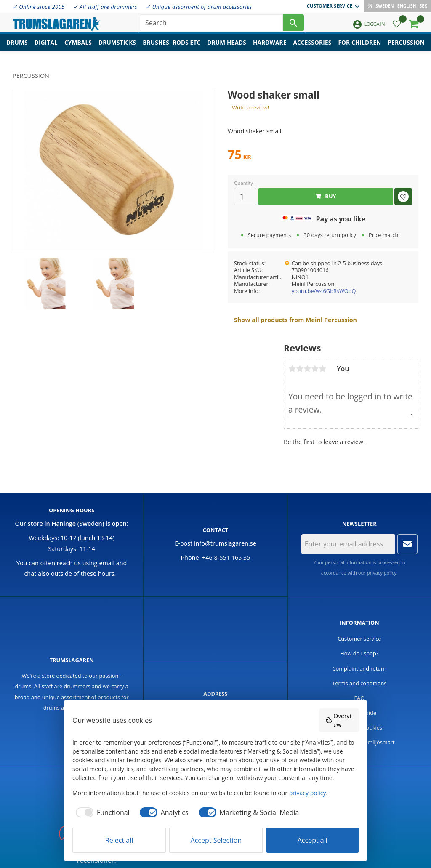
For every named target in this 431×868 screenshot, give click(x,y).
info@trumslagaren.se (225, 543)
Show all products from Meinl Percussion (295, 320)
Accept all (313, 840)
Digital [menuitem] (46, 49)
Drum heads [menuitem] (227, 49)
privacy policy (382, 573)
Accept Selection (216, 840)
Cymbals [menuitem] (78, 49)
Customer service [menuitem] (330, 6)
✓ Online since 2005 (39, 7)
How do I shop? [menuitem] (359, 653)
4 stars (315, 369)
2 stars (300, 369)
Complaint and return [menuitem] (359, 668)
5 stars (322, 369)
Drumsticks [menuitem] (117, 49)
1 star (292, 369)
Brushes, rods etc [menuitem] (172, 49)
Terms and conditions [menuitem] (359, 683)
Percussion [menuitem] (406, 49)
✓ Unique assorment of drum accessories (199, 7)
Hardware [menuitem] (270, 49)
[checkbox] (101, 812)
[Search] (293, 25)
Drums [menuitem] (17, 49)
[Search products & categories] (211, 25)
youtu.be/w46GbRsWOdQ (324, 291)
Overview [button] (338, 720)
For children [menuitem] (359, 49)
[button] (397, 28)
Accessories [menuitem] (313, 49)
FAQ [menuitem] (360, 698)
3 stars (307, 369)
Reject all (119, 840)
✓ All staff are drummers (105, 7)
